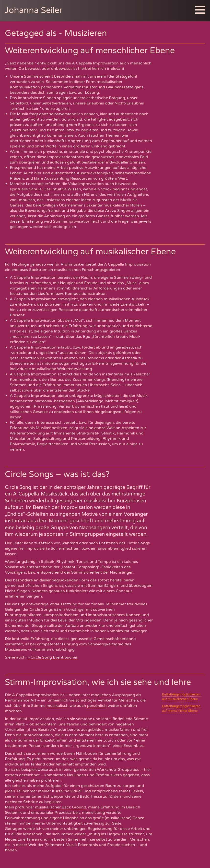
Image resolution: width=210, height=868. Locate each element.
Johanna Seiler (34, 10)
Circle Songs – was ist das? (57, 474)
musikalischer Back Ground (61, 807)
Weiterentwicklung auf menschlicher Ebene (90, 51)
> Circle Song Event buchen (53, 657)
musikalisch (58, 706)
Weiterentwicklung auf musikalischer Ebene (90, 252)
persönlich (96, 706)
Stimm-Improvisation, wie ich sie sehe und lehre (98, 682)
